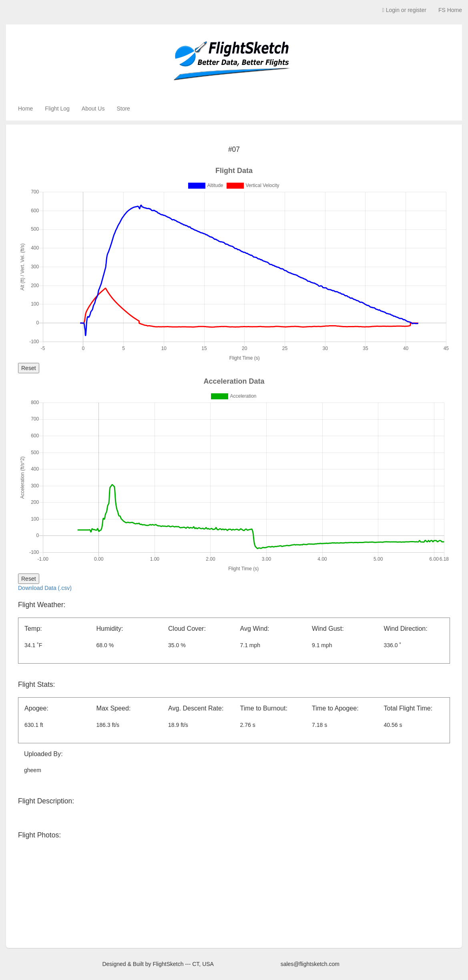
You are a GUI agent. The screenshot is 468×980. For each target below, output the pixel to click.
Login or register (404, 10)
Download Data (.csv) (45, 588)
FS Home (450, 10)
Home (25, 109)
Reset (29, 368)
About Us (93, 109)
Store (123, 109)
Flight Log (57, 109)
